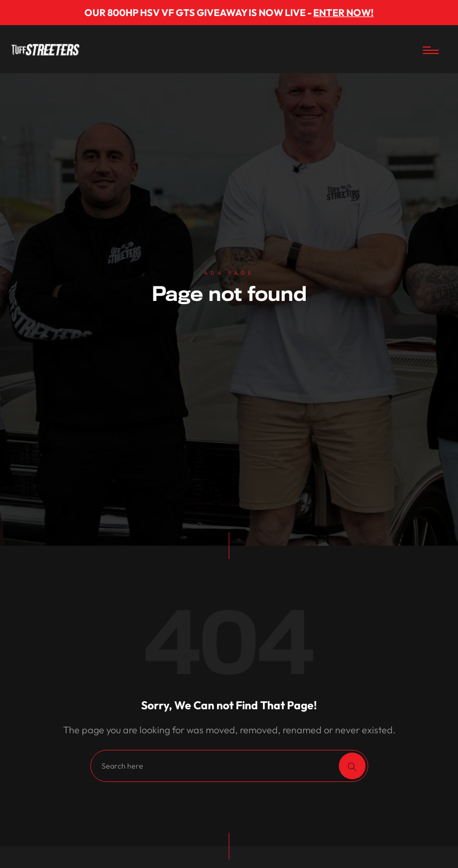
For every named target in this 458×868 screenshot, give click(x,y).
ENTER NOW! (343, 13)
